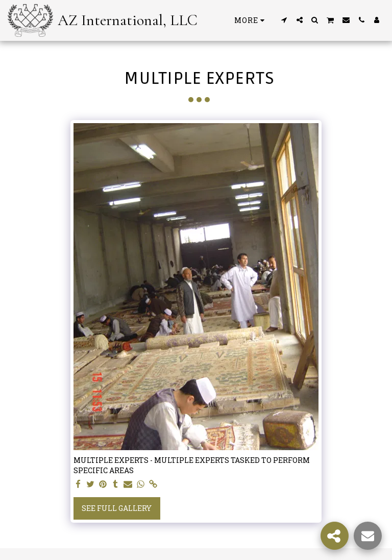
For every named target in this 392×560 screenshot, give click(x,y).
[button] (284, 20)
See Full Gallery (117, 508)
